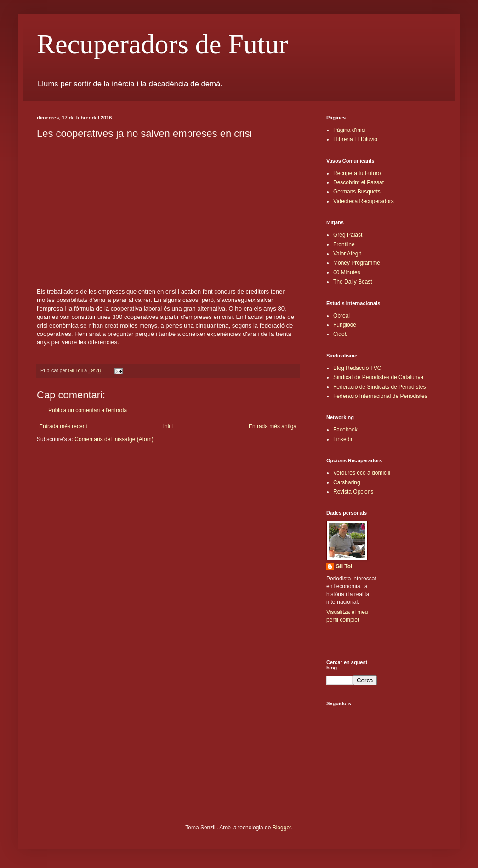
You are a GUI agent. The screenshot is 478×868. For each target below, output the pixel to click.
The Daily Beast (353, 282)
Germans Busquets (357, 192)
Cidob (340, 334)
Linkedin (344, 439)
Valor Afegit (347, 254)
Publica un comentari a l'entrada (88, 410)
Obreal (341, 316)
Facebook (345, 430)
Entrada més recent (63, 426)
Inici (168, 426)
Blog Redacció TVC (357, 368)
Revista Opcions (353, 492)
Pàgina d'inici (349, 130)
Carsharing (347, 482)
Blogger (282, 828)
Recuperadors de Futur (162, 44)
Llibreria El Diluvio (355, 139)
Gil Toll (345, 567)
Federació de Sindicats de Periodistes (379, 387)
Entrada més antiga (273, 426)
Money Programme (357, 263)
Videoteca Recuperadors (364, 201)
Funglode (345, 325)
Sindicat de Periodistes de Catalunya (378, 377)
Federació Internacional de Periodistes (380, 396)
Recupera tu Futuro (357, 173)
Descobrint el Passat (358, 182)
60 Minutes (347, 272)
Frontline (344, 244)
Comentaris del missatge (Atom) (114, 439)
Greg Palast (348, 235)
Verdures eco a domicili (362, 473)
